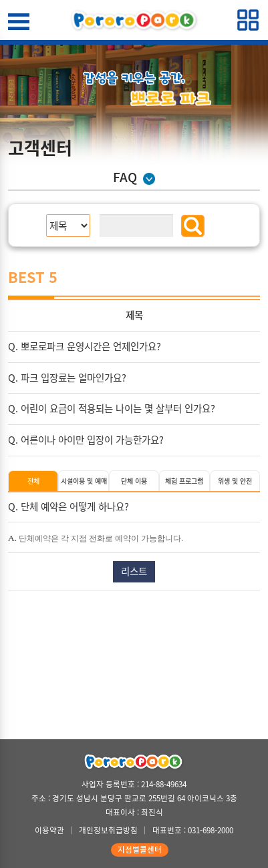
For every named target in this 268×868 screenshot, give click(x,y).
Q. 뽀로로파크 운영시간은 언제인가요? (85, 346)
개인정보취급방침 (108, 830)
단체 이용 (134, 481)
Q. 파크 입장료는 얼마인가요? (67, 378)
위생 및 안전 (235, 481)
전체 (33, 481)
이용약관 (49, 830)
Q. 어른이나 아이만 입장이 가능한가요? (86, 440)
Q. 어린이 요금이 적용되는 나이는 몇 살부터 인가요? (112, 408)
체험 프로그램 (184, 481)
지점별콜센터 (140, 850)
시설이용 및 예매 (84, 481)
